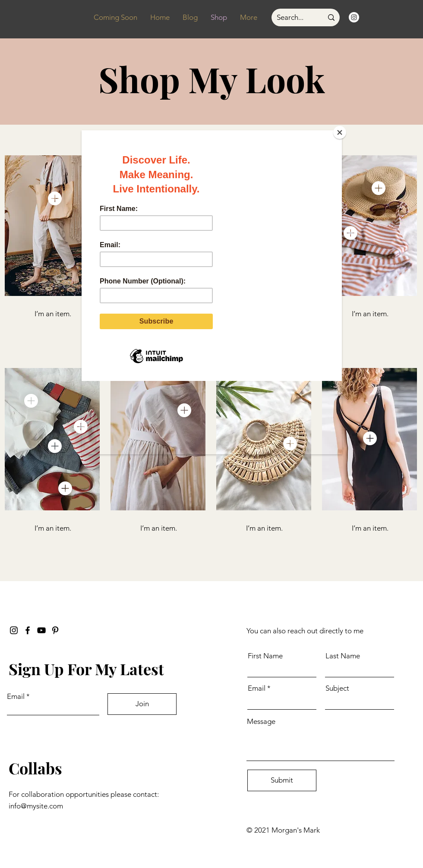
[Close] (340, 132)
